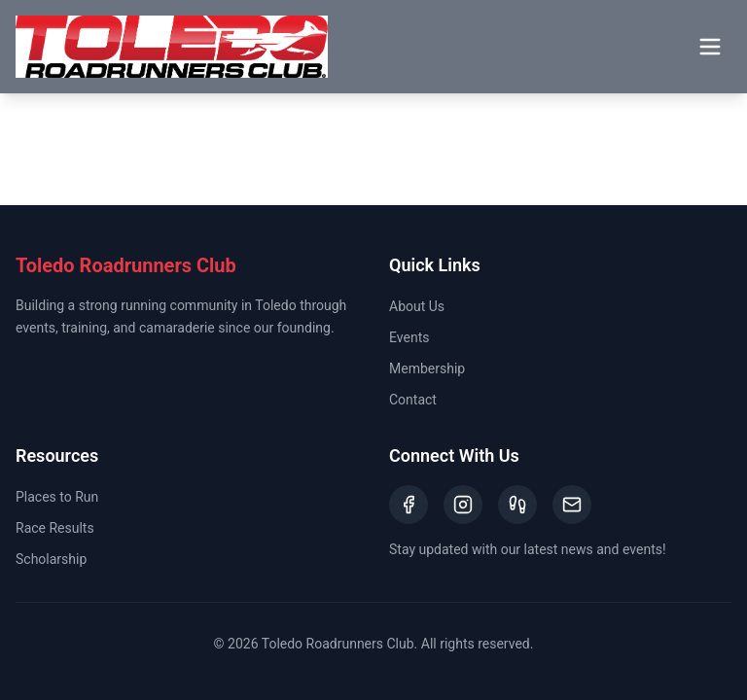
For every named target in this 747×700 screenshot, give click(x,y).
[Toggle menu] (710, 47)
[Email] (572, 505)
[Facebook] (409, 505)
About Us (417, 306)
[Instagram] (463, 505)
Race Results (55, 528)
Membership (427, 368)
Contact (413, 400)
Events (409, 337)
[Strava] (517, 505)
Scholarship (51, 559)
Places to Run (57, 497)
